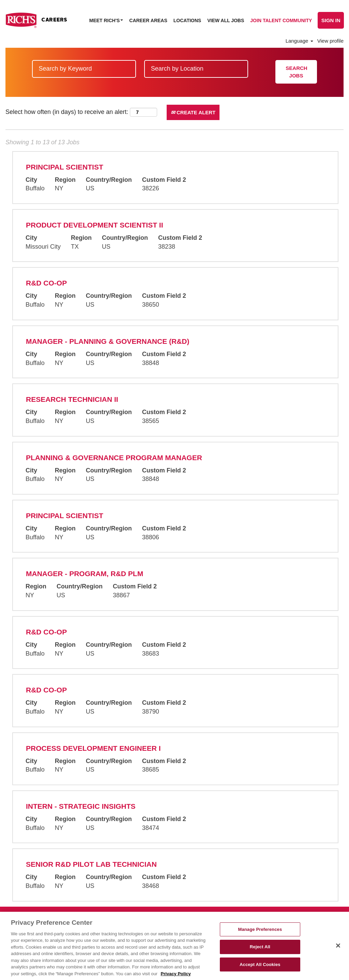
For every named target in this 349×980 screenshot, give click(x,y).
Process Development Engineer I (93, 748)
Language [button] (299, 41)
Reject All (260, 954)
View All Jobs (226, 20)
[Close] (338, 952)
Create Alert (193, 112)
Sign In (331, 20)
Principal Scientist (65, 167)
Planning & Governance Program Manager (114, 458)
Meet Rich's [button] (106, 20)
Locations (187, 20)
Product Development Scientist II (95, 225)
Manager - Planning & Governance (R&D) (108, 341)
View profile (330, 41)
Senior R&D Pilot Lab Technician (91, 864)
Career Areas (148, 20)
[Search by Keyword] (84, 69)
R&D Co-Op (46, 283)
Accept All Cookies (260, 971)
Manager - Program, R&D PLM (85, 574)
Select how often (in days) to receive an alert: (67, 112)
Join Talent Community (281, 20)
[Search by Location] (196, 69)
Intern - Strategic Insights (81, 806)
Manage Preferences (260, 936)
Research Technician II (72, 399)
